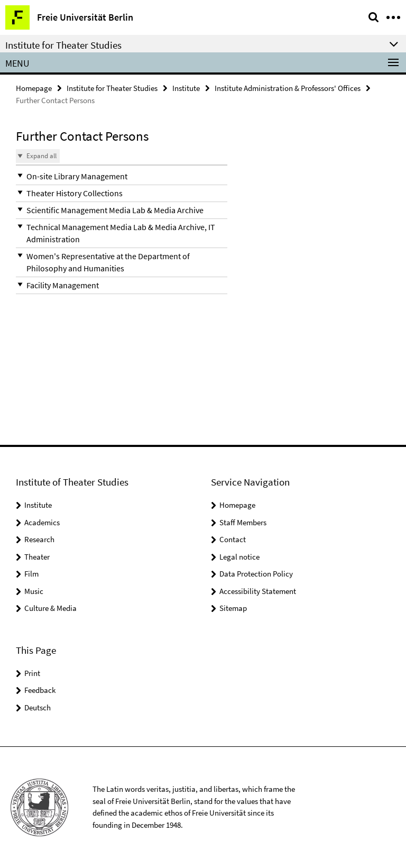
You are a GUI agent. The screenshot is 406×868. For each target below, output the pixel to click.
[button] (122, 176)
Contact (233, 539)
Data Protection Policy (256, 574)
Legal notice (239, 557)
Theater (37, 557)
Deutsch (38, 707)
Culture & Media (50, 608)
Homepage (34, 88)
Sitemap (233, 608)
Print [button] (32, 673)
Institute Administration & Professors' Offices (288, 88)
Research (39, 539)
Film (31, 574)
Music (34, 591)
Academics (42, 522)
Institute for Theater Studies (112, 88)
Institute (186, 88)
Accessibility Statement (258, 591)
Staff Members (243, 522)
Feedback (40, 690)
